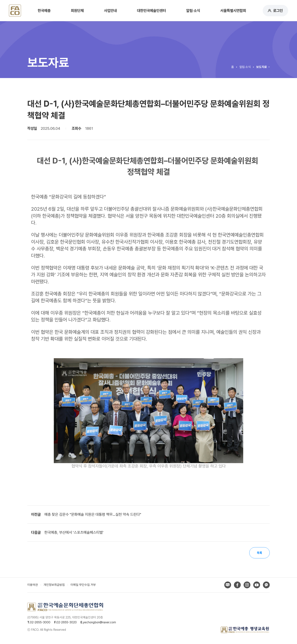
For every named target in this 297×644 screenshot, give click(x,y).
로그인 (278, 11)
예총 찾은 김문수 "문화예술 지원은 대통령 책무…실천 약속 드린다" (93, 514)
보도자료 (262, 67)
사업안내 (110, 11)
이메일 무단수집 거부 (83, 585)
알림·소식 (193, 11)
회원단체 (77, 11)
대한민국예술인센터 (151, 11)
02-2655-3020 (67, 623)
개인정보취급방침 (54, 585)
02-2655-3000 (40, 623)
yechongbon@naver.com (99, 623)
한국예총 (44, 11)
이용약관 (33, 585)
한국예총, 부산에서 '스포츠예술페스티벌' (74, 532)
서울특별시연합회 (233, 11)
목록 (259, 553)
